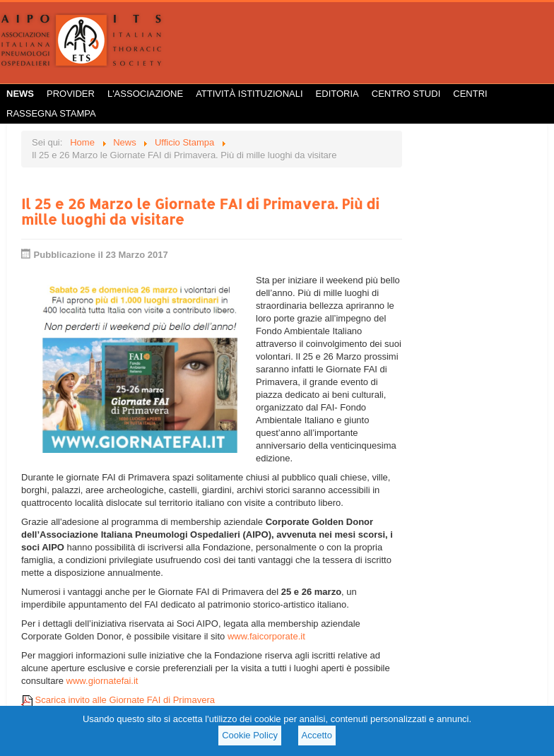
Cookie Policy (250, 735)
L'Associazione (145, 94)
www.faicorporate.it (266, 636)
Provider (71, 94)
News (20, 94)
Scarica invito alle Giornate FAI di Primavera (118, 700)
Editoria (337, 94)
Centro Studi (406, 94)
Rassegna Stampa (51, 113)
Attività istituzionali (249, 94)
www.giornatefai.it (102, 681)
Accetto (317, 735)
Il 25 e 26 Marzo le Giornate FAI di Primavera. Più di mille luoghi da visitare (200, 211)
